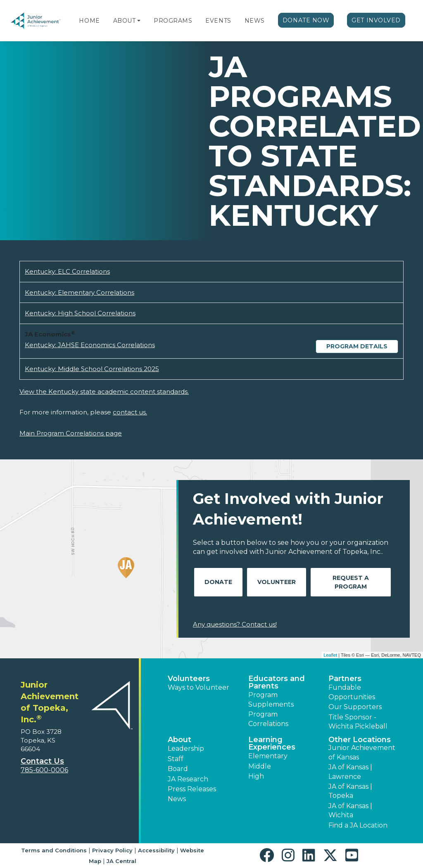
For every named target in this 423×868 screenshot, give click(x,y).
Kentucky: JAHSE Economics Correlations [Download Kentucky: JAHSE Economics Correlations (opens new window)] (90, 345)
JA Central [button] (121, 861)
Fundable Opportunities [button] (352, 692)
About (125, 21)
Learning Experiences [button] (272, 743)
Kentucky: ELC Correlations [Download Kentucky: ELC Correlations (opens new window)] (67, 271)
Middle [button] (260, 766)
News (255, 21)
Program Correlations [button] (268, 719)
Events (218, 21)
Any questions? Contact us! (235, 624)
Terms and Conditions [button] (54, 850)
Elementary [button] (268, 756)
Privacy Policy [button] (112, 850)
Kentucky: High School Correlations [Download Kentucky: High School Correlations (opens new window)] (80, 313)
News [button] (177, 799)
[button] (139, 21)
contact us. (130, 412)
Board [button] (178, 769)
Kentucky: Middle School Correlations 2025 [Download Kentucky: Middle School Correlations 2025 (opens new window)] (92, 369)
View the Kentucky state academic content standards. (104, 391)
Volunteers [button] (189, 679)
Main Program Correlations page (71, 433)
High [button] (256, 776)
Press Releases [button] (192, 789)
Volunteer (277, 582)
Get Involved (376, 20)
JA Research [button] (188, 779)
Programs (173, 21)
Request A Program (351, 582)
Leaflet (330, 655)
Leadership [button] (186, 749)
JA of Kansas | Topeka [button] (350, 791)
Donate (218, 582)
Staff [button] (176, 759)
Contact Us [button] (42, 761)
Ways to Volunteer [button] (198, 687)
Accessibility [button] (156, 850)
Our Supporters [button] (355, 707)
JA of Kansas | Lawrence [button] (350, 772)
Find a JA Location (358, 825)
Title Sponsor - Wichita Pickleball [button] (358, 722)
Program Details (357, 346)
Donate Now (306, 20)
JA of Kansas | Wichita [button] (350, 810)
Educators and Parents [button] (277, 682)
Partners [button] (345, 679)
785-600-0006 (44, 770)
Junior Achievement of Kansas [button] (362, 752)
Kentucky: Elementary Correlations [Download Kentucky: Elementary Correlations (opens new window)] (80, 292)
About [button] (179, 740)
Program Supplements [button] (271, 699)
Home (89, 21)
